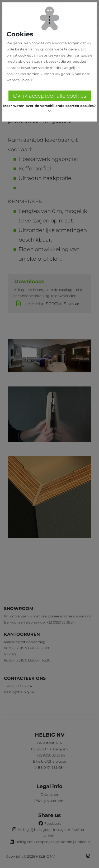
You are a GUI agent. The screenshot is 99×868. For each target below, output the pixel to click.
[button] (49, 109)
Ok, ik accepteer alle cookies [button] (50, 96)
